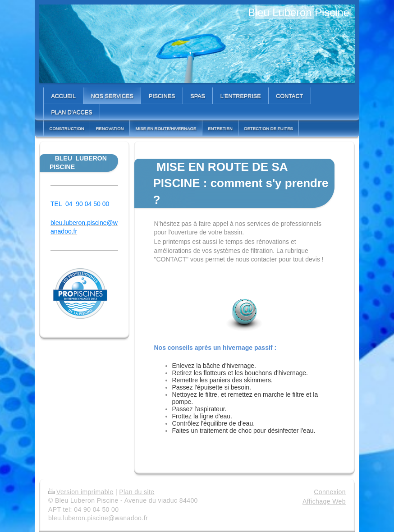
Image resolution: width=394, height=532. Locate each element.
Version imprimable (81, 492)
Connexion (330, 492)
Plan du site (137, 492)
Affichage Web (324, 501)
